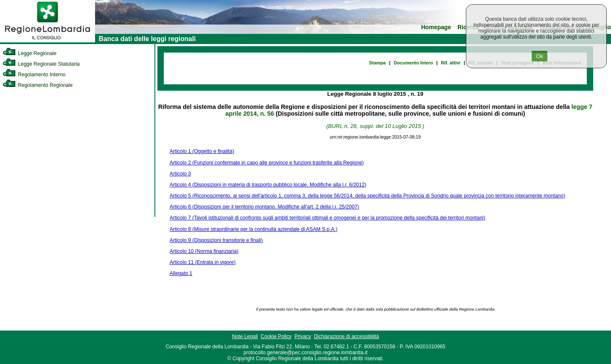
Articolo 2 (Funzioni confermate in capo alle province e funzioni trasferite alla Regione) (267, 163)
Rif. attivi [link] (451, 63)
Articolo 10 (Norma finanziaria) (204, 251)
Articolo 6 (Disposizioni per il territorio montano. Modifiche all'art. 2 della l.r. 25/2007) (265, 207)
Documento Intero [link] (413, 63)
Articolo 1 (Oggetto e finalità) (202, 151)
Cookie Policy (276, 336)
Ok (540, 56)
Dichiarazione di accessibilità (346, 336)
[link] (48, 41)
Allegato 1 (181, 273)
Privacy (303, 336)
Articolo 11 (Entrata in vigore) (203, 262)
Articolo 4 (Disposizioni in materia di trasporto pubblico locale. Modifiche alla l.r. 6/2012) (268, 185)
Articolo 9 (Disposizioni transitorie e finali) (216, 240)
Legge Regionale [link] (29, 53)
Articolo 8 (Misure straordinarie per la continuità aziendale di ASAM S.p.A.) (254, 229)
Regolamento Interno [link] (34, 75)
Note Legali (245, 336)
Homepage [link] (436, 27)
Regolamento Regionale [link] (38, 85)
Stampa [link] (377, 63)
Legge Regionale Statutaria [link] (41, 64)
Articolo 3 (180, 174)
